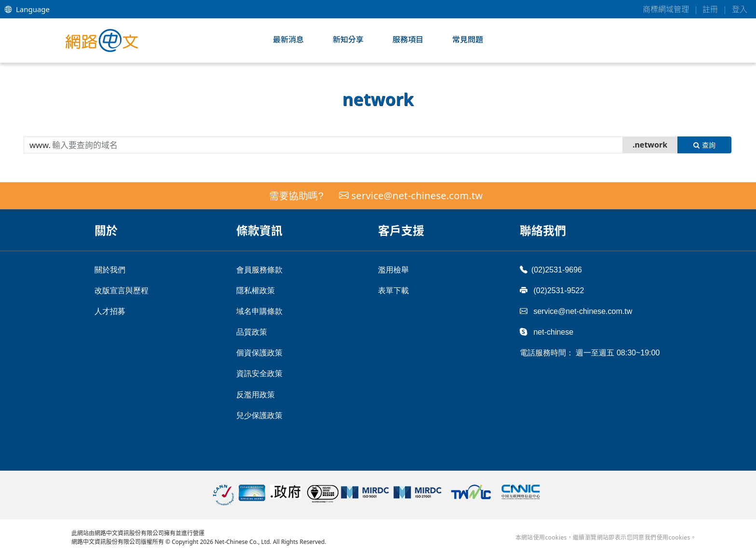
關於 (106, 230)
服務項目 (408, 40)
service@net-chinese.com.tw (417, 196)
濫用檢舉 (393, 270)
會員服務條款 (259, 270)
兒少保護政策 (259, 415)
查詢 (704, 145)
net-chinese (547, 332)
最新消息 (288, 40)
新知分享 (348, 40)
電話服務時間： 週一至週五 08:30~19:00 (590, 353)
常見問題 (468, 40)
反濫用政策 (256, 395)
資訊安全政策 (259, 373)
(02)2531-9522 (552, 290)
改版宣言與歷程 (121, 291)
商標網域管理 (666, 9)
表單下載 (393, 291)
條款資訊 (259, 230)
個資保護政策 (259, 353)
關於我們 (110, 270)
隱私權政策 (256, 291)
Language (27, 9)
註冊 (710, 9)
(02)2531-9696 (551, 270)
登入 (740, 9)
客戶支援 (401, 230)
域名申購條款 (259, 311)
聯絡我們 (543, 230)
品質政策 (252, 332)
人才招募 (110, 311)
